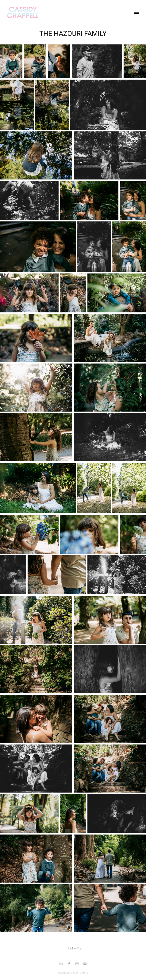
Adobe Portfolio (80, 973)
